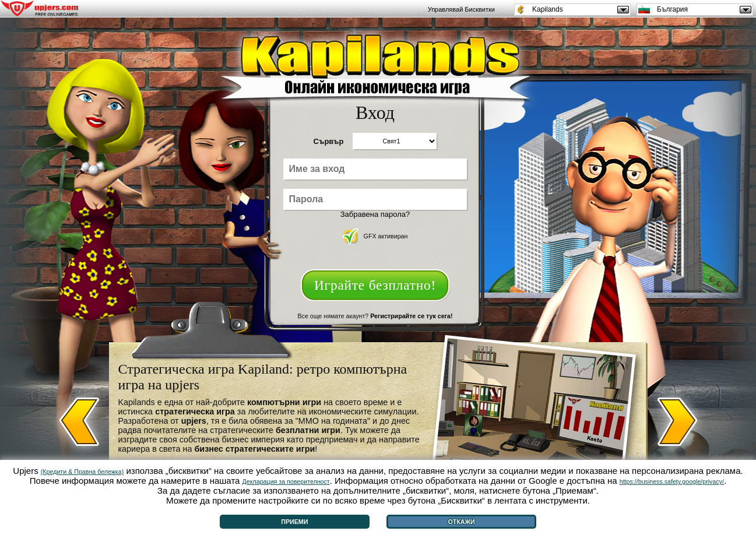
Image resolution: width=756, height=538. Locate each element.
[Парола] (375, 199)
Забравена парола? (375, 214)
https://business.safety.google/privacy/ (672, 481)
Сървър (329, 141)
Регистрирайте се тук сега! (411, 316)
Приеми (294, 522)
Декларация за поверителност (286, 481)
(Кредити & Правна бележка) (82, 472)
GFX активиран (375, 236)
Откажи (461, 522)
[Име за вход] (375, 169)
